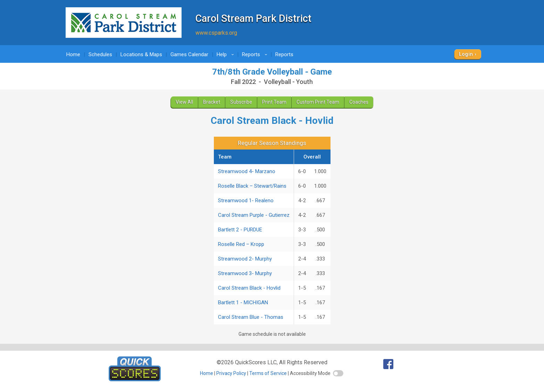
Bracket (212, 102)
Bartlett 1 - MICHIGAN (243, 302)
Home (73, 54)
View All (184, 102)
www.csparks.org (216, 33)
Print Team (274, 102)
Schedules (100, 54)
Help (226, 54)
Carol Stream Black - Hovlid (249, 288)
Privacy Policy (231, 373)
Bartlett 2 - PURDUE (240, 230)
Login (466, 54)
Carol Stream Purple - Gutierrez (254, 215)
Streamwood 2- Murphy (245, 259)
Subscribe (241, 102)
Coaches (359, 102)
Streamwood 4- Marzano (247, 171)
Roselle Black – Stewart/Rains (252, 186)
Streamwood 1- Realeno (246, 201)
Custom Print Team (318, 102)
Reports (256, 54)
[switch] (338, 373)
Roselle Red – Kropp (241, 244)
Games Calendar (189, 54)
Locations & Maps (141, 54)
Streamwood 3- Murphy (245, 273)
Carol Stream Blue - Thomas (251, 317)
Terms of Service (268, 373)
